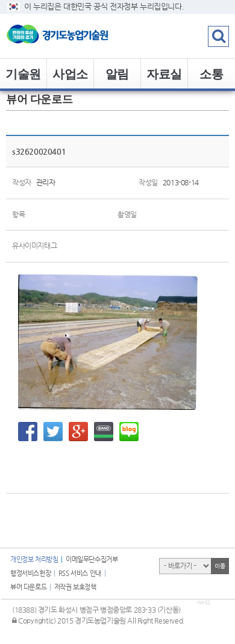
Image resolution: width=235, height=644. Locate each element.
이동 (220, 566)
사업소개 (70, 78)
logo (75, 36)
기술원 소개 (23, 78)
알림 (117, 74)
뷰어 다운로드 (28, 587)
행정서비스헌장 (30, 573)
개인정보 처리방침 (34, 559)
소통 (211, 74)
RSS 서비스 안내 (80, 573)
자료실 (164, 74)
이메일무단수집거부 (92, 559)
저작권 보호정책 (75, 587)
